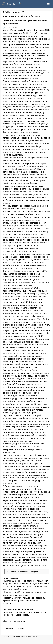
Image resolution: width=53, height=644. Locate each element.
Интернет (7, 612)
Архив (21, 636)
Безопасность (22, 615)
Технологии (8, 615)
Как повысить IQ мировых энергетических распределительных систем (24, 593)
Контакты (6, 636)
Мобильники (20, 612)
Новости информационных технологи (21, 565)
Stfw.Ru (8, 4)
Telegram (10, 629)
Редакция (14, 636)
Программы (33, 612)
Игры (44, 612)
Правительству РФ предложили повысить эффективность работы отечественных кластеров (24, 601)
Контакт (20, 629)
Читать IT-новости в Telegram (24, 572)
